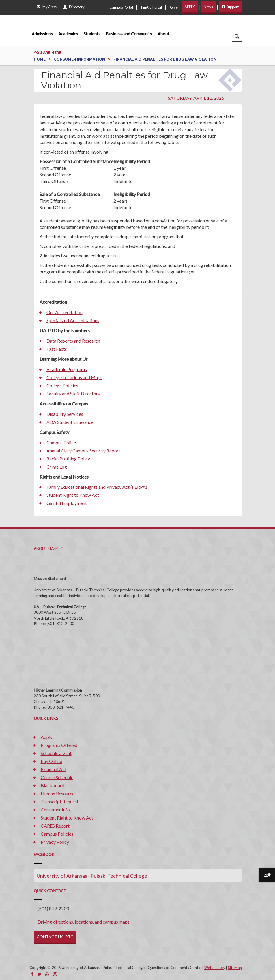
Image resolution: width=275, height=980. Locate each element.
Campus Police (61, 442)
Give (174, 7)
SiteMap (235, 968)
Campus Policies (57, 834)
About (163, 34)
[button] (237, 37)
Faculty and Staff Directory (73, 393)
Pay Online (51, 761)
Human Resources (59, 793)
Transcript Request (60, 801)
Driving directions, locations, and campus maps (84, 922)
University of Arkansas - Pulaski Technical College (92, 876)
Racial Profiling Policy (68, 459)
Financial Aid (53, 769)
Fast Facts (57, 349)
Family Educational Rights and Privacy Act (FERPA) (97, 487)
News (208, 7)
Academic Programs (67, 369)
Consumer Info (55, 810)
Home (40, 59)
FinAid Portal (151, 7)
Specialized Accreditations (73, 320)
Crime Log (57, 467)
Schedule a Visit (56, 753)
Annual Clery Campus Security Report (83, 451)
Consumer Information (80, 59)
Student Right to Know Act (73, 495)
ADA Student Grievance (70, 422)
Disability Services (65, 414)
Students (92, 34)
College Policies (62, 385)
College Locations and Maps (74, 377)
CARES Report (55, 826)
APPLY (190, 7)
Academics (68, 34)
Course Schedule (57, 777)
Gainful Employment (67, 503)
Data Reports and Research (73, 341)
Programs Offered (59, 745)
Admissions (42, 34)
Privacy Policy (55, 842)
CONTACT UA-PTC (55, 937)
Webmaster (214, 968)
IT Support (230, 7)
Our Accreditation (64, 312)
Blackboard (53, 785)
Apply (47, 737)
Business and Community (129, 34)
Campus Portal (121, 7)
